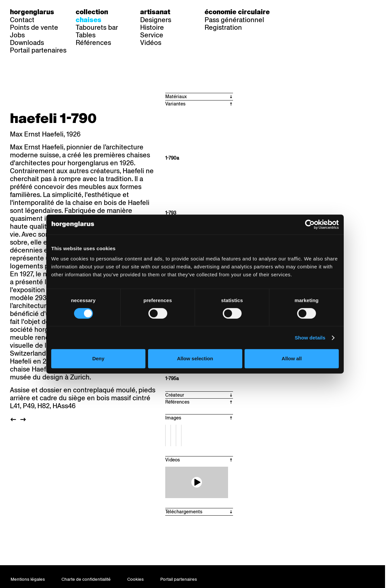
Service (152, 35)
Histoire (152, 27)
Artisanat (155, 12)
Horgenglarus (32, 12)
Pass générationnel (234, 20)
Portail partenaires (38, 50)
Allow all (292, 358)
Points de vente (34, 27)
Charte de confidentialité (86, 579)
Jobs (17, 35)
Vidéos (151, 43)
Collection (92, 12)
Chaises (89, 20)
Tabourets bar (97, 27)
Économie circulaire (237, 12)
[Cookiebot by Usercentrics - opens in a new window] (310, 224)
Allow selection (195, 358)
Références (93, 43)
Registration (223, 27)
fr (309, 12)
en (322, 12)
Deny (98, 358)
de (295, 12)
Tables (86, 35)
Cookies (136, 579)
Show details (310, 338)
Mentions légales (28, 579)
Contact (22, 20)
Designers (156, 20)
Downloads (27, 43)
